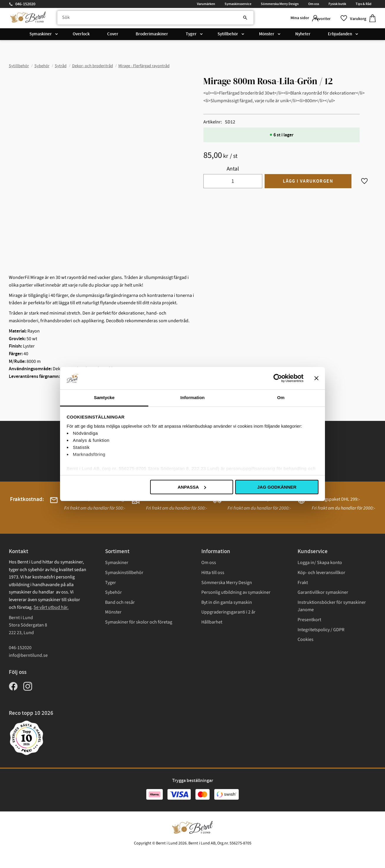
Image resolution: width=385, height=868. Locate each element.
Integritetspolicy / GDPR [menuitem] (321, 630)
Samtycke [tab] (104, 397)
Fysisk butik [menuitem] (337, 4)
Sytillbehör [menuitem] (228, 36)
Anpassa (192, 487)
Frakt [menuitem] (303, 583)
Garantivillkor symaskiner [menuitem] (323, 592)
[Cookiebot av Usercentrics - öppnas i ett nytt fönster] (278, 378)
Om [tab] (281, 397)
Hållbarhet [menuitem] (212, 622)
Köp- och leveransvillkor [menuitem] (321, 573)
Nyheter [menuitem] (303, 36)
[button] (328, 19)
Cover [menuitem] (113, 36)
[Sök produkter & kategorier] (149, 19)
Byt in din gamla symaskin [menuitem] (227, 602)
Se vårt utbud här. (51, 607)
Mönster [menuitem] (267, 36)
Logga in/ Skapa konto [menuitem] (320, 563)
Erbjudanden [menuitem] (340, 36)
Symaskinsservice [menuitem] (238, 4)
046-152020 (25, 4)
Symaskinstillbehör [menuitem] (124, 573)
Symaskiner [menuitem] (41, 36)
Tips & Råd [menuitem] (364, 4)
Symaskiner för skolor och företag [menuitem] (139, 622)
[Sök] (226, 19)
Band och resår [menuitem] (120, 602)
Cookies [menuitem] (306, 639)
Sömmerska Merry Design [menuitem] (280, 4)
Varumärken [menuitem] (206, 4)
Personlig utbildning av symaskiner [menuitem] (236, 592)
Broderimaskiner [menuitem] (152, 36)
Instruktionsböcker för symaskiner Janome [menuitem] (332, 606)
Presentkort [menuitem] (309, 620)
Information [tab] (193, 397)
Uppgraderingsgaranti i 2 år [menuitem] (228, 612)
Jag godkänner (277, 487)
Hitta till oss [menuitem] (213, 573)
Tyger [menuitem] (191, 36)
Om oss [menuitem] (314, 4)
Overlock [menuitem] (81, 36)
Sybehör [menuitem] (113, 592)
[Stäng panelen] (316, 378)
